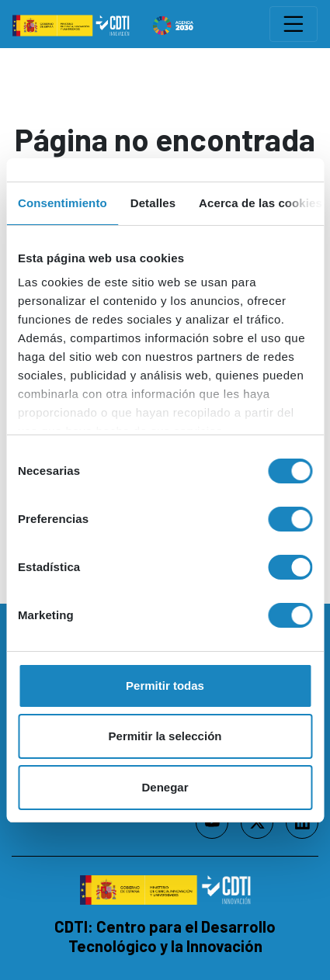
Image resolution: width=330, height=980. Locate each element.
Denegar (165, 787)
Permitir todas (165, 686)
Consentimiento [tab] (63, 203)
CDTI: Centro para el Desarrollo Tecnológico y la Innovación (165, 936)
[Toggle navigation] (294, 24)
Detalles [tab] (153, 203)
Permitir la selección (165, 736)
